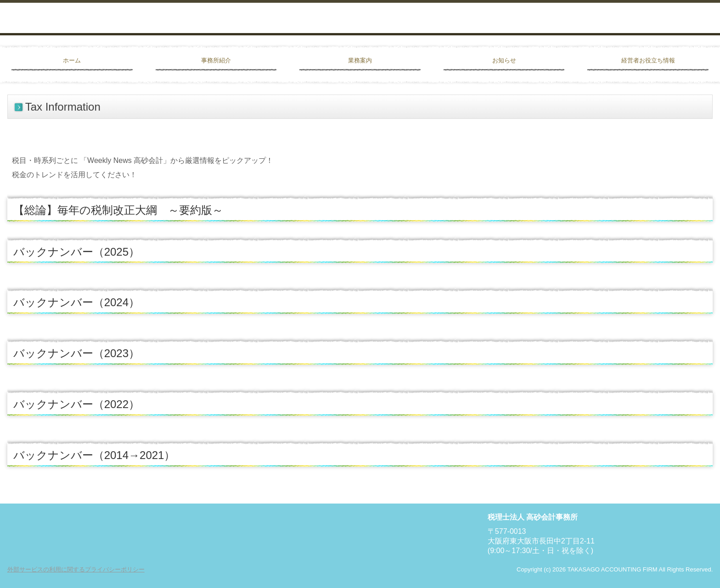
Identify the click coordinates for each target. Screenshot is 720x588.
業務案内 (360, 60)
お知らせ (504, 60)
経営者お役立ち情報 (648, 60)
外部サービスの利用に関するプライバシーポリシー (76, 569)
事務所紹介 (216, 60)
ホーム (72, 60)
